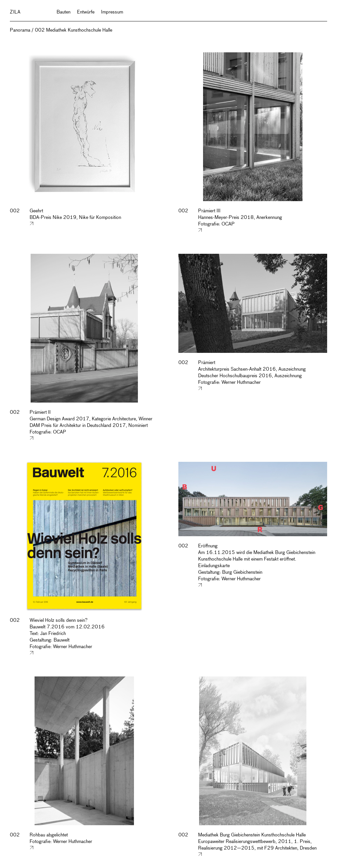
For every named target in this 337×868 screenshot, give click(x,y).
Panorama (20, 30)
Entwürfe (86, 12)
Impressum (112, 12)
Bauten (64, 12)
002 (15, 211)
